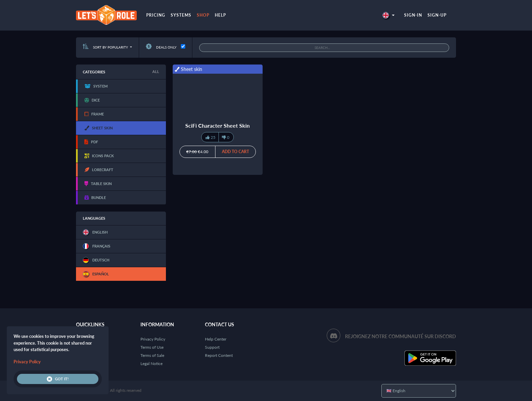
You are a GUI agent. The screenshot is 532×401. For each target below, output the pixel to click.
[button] (388, 15)
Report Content (219, 355)
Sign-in (413, 15)
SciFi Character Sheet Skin (217, 125)
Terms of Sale (152, 355)
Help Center (216, 339)
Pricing (156, 15)
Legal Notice (151, 363)
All (156, 71)
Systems (181, 15)
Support (212, 347)
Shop (203, 15)
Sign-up (437, 15)
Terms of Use (152, 347)
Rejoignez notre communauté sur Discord (401, 336)
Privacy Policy (153, 339)
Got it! (58, 379)
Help (220, 15)
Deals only (161, 47)
